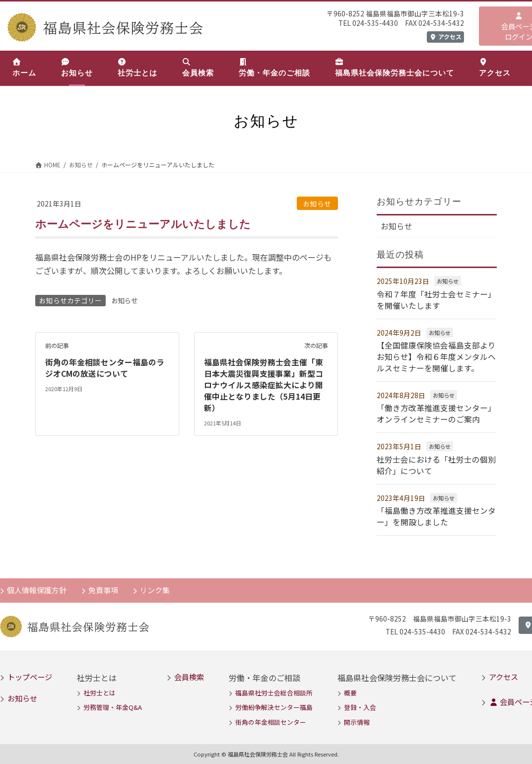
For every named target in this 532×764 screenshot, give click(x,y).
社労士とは (100, 690)
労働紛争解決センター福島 (274, 704)
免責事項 (104, 586)
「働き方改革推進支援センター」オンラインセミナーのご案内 (436, 412)
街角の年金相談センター (271, 719)
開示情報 (357, 719)
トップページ (30, 674)
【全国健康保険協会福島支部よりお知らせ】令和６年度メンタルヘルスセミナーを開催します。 (436, 356)
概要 (350, 690)
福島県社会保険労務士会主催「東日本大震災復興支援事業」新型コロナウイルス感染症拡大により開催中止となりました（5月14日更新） (264, 384)
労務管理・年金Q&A (113, 704)
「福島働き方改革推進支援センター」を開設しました (436, 513)
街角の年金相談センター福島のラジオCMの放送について (105, 367)
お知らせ (317, 204)
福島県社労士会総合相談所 (274, 690)
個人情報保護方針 (37, 586)
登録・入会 (360, 704)
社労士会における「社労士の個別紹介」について (436, 462)
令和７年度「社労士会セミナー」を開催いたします (436, 299)
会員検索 (189, 674)
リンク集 (156, 586)
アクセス (445, 36)
